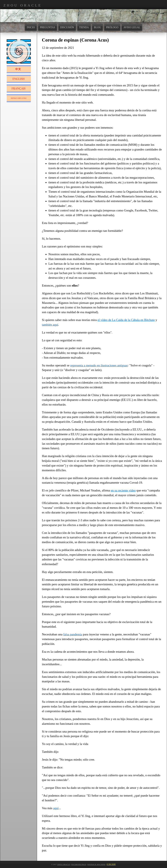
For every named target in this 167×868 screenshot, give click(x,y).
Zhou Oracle (64, 864)
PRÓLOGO (112, 27)
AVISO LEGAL (132, 27)
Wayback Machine (96, 864)
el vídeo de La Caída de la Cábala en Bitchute (126, 320)
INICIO (31, 27)
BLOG (98, 27)
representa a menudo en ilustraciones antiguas (99, 365)
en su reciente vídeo (123, 490)
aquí (56, 808)
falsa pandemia (73, 634)
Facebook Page (79, 864)
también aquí (50, 325)
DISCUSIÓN (67, 27)
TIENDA (84, 27)
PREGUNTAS (48, 27)
